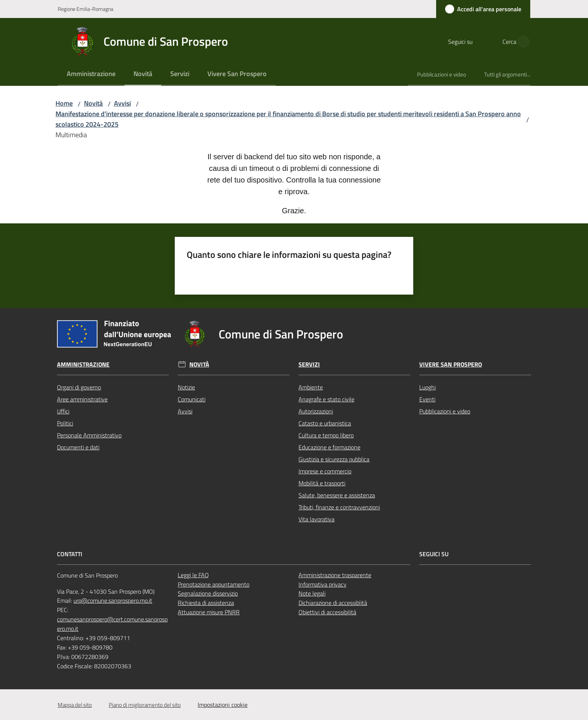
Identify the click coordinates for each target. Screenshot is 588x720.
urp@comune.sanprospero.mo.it (113, 600)
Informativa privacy (322, 584)
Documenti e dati (78, 447)
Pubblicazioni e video (445, 411)
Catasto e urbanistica (325, 423)
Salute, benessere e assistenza (337, 495)
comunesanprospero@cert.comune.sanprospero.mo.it (112, 624)
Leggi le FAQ (193, 575)
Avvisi (122, 103)
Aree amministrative (82, 399)
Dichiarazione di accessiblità (333, 603)
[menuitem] (91, 74)
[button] (521, 42)
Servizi (309, 364)
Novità (93, 103)
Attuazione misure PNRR (209, 612)
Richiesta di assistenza (206, 603)
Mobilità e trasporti (322, 483)
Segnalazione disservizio (208, 593)
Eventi (427, 399)
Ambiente (311, 387)
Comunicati (192, 399)
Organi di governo (79, 387)
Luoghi (427, 387)
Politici (65, 423)
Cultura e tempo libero (326, 435)
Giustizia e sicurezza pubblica (334, 459)
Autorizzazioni (316, 411)
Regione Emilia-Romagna (85, 9)
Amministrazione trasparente (335, 575)
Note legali (312, 593)
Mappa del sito (75, 705)
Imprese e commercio (325, 471)
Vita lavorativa (316, 519)
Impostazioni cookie (223, 705)
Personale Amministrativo (89, 435)
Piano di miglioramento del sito (145, 705)
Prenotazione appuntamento (214, 584)
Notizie (186, 387)
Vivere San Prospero (451, 364)
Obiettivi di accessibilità (327, 612)
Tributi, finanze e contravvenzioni (339, 507)
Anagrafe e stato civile (326, 399)
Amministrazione (83, 364)
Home (64, 103)
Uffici (63, 411)
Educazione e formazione (329, 447)
